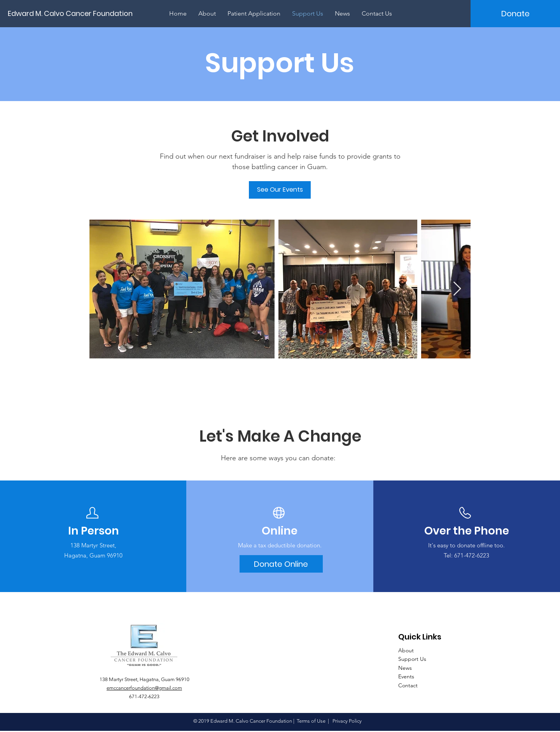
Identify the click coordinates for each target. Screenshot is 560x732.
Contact (408, 685)
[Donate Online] (281, 564)
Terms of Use (311, 721)
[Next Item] (457, 289)
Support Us (412, 659)
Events (406, 676)
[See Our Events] (280, 190)
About (406, 650)
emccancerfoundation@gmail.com (144, 688)
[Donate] (515, 14)
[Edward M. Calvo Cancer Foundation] (74, 13)
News (405, 668)
